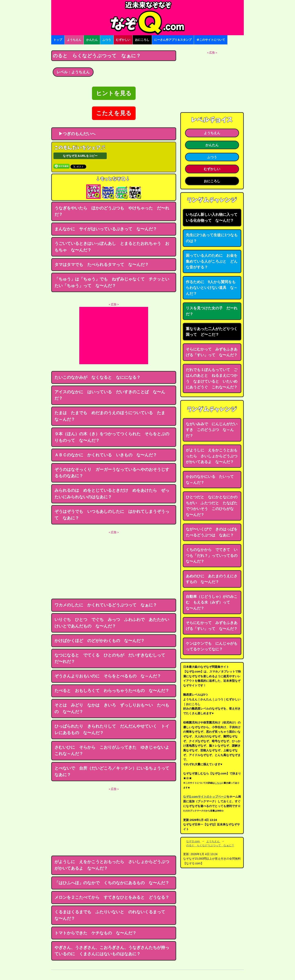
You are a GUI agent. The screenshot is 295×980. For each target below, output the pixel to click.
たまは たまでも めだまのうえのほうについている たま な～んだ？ (112, 416)
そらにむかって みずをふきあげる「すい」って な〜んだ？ (212, 352)
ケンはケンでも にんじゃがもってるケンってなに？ (212, 646)
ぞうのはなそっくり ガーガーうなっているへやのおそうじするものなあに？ (112, 473)
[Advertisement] (114, 336)
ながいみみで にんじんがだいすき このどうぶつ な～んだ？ (212, 430)
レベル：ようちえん (73, 72)
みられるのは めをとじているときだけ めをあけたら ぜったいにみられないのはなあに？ (112, 494)
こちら (218, 783)
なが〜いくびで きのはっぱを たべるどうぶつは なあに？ (213, 532)
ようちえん (74, 40)
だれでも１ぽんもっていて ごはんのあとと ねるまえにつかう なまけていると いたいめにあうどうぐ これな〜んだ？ (212, 379)
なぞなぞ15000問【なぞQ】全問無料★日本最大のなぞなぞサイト (147, 18)
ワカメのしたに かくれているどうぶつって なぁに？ (106, 605)
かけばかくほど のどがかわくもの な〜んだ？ (100, 641)
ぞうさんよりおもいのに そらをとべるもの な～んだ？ (108, 676)
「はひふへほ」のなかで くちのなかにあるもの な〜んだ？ (112, 883)
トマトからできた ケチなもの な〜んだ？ (95, 933)
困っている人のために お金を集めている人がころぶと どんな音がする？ (212, 261)
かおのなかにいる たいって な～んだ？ (212, 480)
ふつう (107, 40)
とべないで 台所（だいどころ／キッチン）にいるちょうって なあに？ (114, 771)
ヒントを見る (114, 93)
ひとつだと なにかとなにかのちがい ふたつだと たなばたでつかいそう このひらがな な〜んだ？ (212, 506)
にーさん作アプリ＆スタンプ (173, 40)
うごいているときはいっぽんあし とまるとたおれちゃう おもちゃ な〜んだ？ (112, 247)
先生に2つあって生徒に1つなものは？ (212, 238)
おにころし (142, 40)
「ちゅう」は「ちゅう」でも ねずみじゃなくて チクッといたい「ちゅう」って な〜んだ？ (112, 282)
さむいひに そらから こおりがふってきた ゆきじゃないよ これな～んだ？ (114, 751)
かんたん (92, 40)
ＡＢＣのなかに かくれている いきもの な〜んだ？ (106, 455)
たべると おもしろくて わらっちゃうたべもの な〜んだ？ (112, 691)
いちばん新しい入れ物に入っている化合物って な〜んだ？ (212, 218)
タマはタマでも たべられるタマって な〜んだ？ (102, 264)
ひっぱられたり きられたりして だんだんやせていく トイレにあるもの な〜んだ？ (112, 729)
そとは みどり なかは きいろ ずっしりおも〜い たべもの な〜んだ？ (112, 708)
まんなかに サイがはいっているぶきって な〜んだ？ (106, 229)
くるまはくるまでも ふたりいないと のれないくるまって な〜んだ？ (112, 915)
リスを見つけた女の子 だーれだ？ (212, 311)
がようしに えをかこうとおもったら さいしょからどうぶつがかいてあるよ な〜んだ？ (112, 865)
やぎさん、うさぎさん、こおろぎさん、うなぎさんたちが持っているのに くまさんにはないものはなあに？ (112, 951)
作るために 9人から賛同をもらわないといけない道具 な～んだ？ (212, 288)
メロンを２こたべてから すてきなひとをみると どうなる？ (112, 897)
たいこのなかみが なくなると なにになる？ (98, 377)
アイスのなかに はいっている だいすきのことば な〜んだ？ (110, 395)
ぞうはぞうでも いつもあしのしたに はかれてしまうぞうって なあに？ (112, 515)
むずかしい (123, 40)
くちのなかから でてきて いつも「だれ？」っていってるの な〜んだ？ (213, 556)
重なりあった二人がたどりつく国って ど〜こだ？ (212, 332)
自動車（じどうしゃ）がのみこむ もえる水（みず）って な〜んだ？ (212, 602)
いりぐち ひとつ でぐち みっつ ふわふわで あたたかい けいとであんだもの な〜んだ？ (114, 623)
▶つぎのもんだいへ (75, 134)
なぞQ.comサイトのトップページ (205, 797)
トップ (58, 40)
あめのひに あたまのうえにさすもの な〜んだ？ (212, 579)
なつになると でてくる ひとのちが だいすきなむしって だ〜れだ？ (112, 658)
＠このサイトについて (211, 40)
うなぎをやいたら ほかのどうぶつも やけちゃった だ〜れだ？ (112, 211)
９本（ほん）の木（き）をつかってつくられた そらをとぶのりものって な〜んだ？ (112, 437)
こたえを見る (114, 113)
